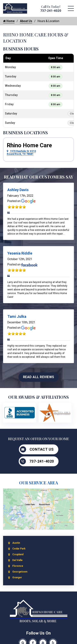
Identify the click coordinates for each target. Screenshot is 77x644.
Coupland (18, 554)
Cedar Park (19, 549)
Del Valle (17, 560)
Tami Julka (17, 316)
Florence (18, 566)
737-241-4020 (51, 11)
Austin (16, 543)
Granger (17, 577)
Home (9, 21)
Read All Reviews (39, 377)
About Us (26, 21)
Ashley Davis (18, 190)
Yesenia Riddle (20, 253)
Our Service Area (38, 483)
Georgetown (20, 572)
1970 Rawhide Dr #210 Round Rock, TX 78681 (21, 153)
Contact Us (37, 449)
